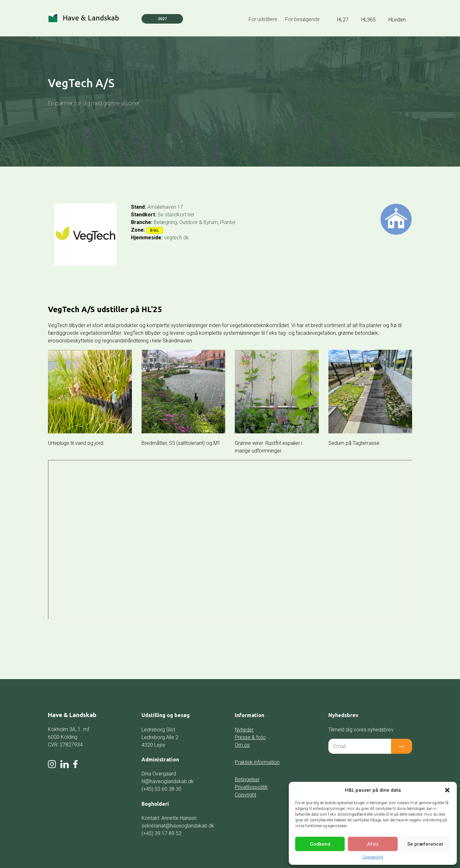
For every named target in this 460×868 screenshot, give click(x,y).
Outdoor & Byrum (199, 222)
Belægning (165, 222)
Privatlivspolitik (251, 787)
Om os (242, 745)
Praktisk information (257, 762)
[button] (447, 790)
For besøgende (303, 19)
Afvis (373, 844)
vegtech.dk (176, 238)
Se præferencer (425, 844)
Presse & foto (250, 737)
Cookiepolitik (373, 857)
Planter (228, 222)
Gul (155, 230)
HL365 (368, 20)
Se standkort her (176, 215)
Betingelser (247, 779)
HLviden (397, 20)
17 (180, 207)
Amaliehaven (162, 207)
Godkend (320, 844)
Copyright (245, 795)
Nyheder (244, 730)
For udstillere (263, 19)
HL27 (343, 20)
